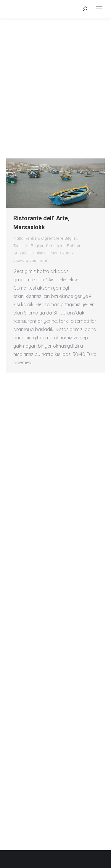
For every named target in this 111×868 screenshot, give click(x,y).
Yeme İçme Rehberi (63, 246)
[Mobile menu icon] (99, 9)
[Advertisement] (55, 76)
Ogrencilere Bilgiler (59, 238)
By (28, 253)
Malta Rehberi (26, 238)
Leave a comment (30, 260)
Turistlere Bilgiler (28, 246)
